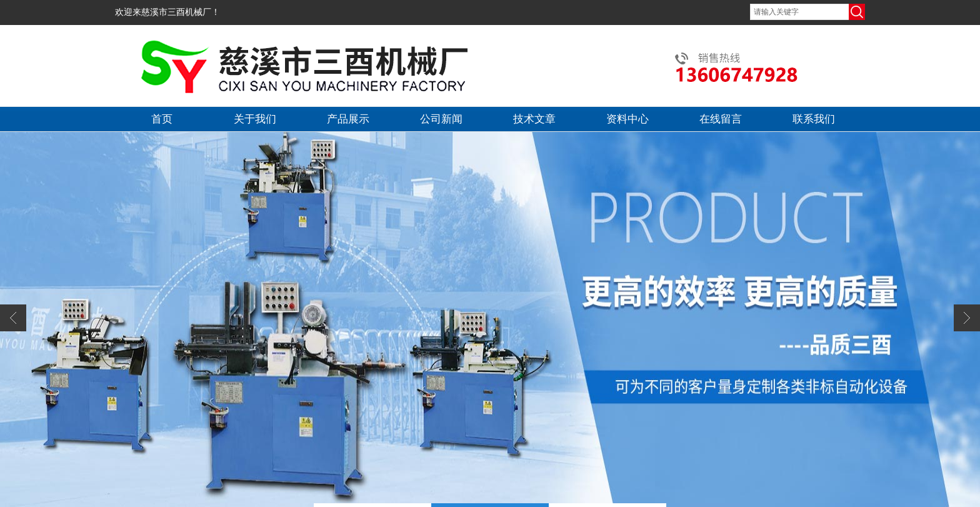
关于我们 (255, 119)
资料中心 (627, 119)
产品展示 (348, 119)
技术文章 (534, 119)
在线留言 (721, 119)
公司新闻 (441, 119)
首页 (162, 119)
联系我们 (814, 119)
